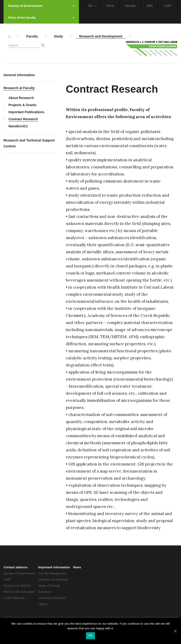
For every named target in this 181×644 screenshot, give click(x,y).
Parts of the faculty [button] (41, 18)
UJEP (168, 6)
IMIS (150, 6)
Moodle (130, 6)
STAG (110, 6)
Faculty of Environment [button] (41, 6)
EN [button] (92, 6)
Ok (90, 635)
